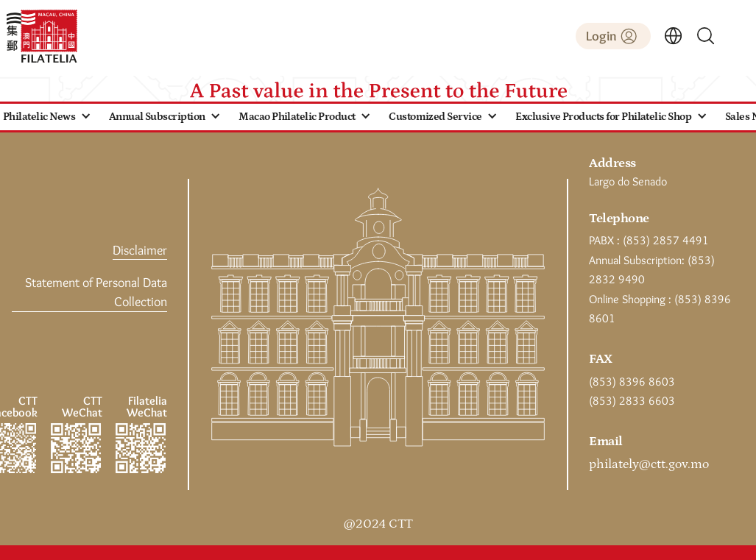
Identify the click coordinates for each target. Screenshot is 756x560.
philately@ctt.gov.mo (649, 464)
